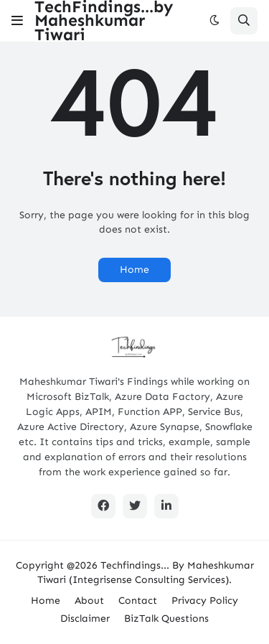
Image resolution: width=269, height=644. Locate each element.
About (89, 601)
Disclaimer (85, 619)
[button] (17, 21)
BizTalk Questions (166, 619)
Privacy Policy (205, 601)
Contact (138, 601)
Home (134, 270)
